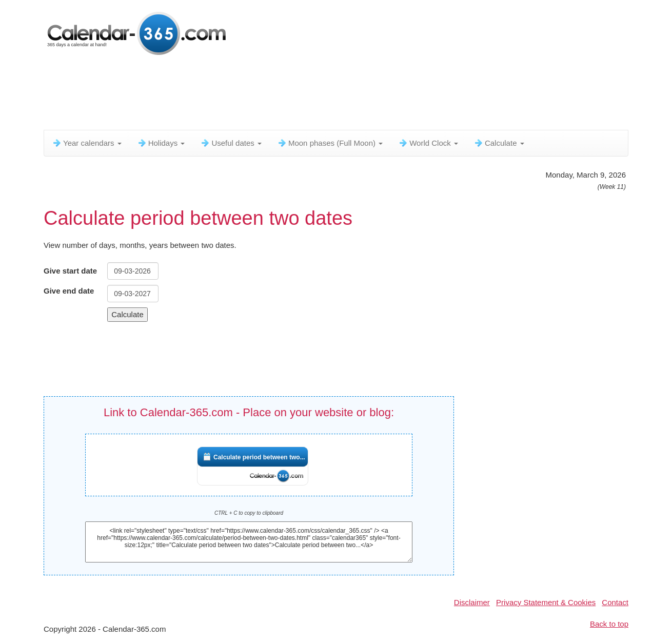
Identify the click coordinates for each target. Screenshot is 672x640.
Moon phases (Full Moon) (330, 143)
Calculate (499, 143)
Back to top (609, 624)
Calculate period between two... (259, 457)
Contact (615, 602)
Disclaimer (472, 602)
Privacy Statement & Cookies (546, 602)
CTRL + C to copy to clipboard (249, 513)
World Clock (428, 143)
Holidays (161, 143)
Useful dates (231, 143)
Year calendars (87, 143)
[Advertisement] (292, 95)
